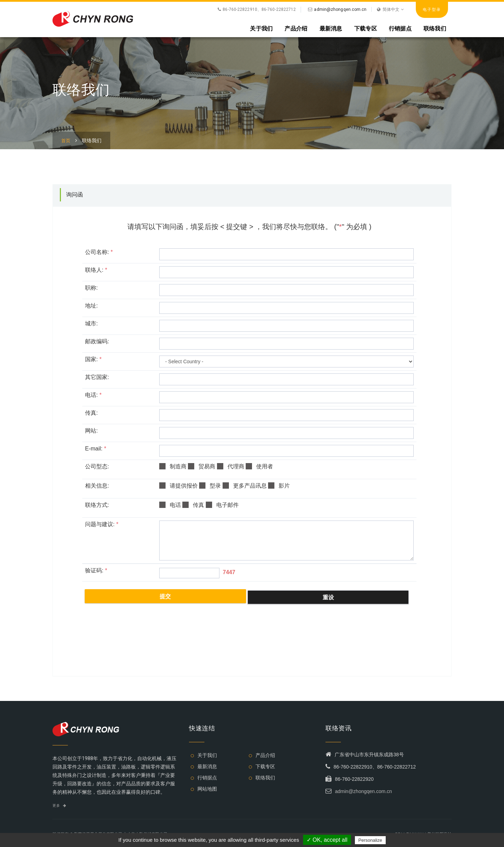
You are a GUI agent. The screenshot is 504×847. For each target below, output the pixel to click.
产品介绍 (296, 28)
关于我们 (261, 28)
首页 (66, 141)
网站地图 (207, 789)
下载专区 (366, 28)
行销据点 (400, 28)
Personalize (370, 840)
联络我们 (435, 28)
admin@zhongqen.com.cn (340, 9)
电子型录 (432, 9)
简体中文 (390, 9)
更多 (59, 805)
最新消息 (331, 28)
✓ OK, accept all (327, 840)
